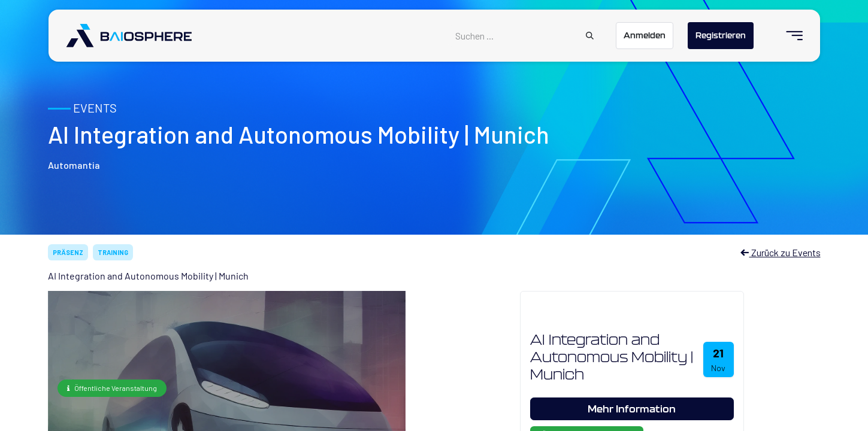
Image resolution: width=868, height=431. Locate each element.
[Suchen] (590, 36)
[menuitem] (789, 36)
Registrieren (721, 35)
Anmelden (645, 35)
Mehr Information (632, 409)
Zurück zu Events (780, 252)
